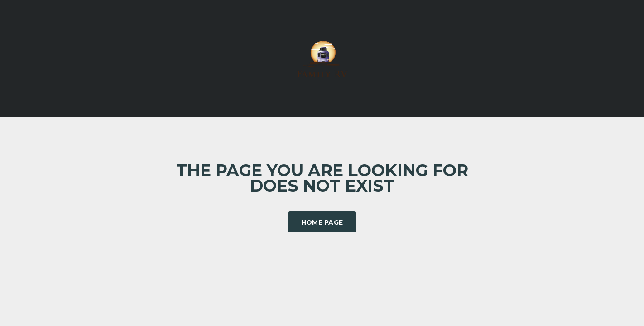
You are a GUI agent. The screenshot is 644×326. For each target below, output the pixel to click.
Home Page (322, 222)
